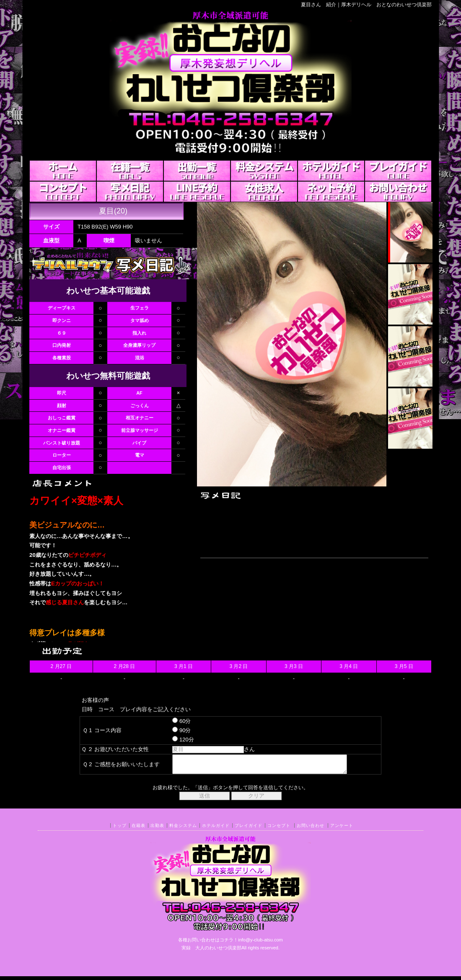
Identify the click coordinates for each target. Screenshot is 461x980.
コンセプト (279, 829)
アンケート (342, 829)
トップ (120, 829)
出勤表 (157, 829)
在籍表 (139, 829)
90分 (174, 730)
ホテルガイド (216, 829)
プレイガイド (249, 829)
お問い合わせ (311, 829)
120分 (176, 740)
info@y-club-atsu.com (260, 944)
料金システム (183, 829)
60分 (174, 721)
